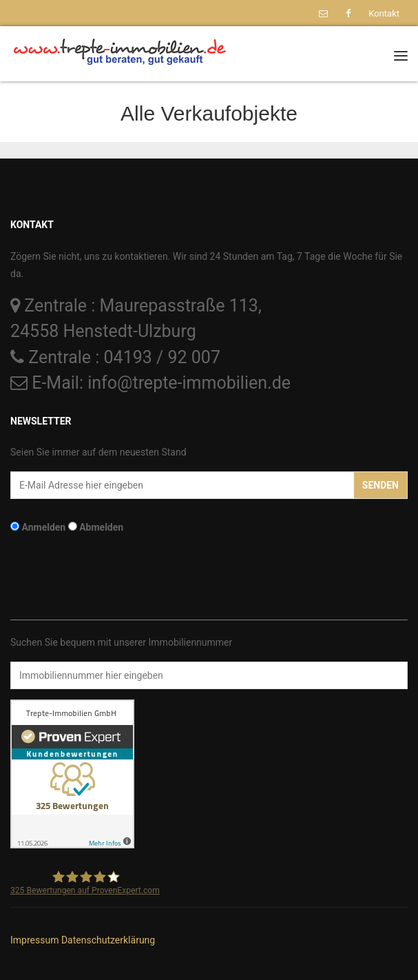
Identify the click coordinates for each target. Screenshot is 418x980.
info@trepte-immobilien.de (189, 383)
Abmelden (101, 527)
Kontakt (384, 13)
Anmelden (43, 527)
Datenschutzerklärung (108, 940)
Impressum (34, 940)
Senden (380, 485)
